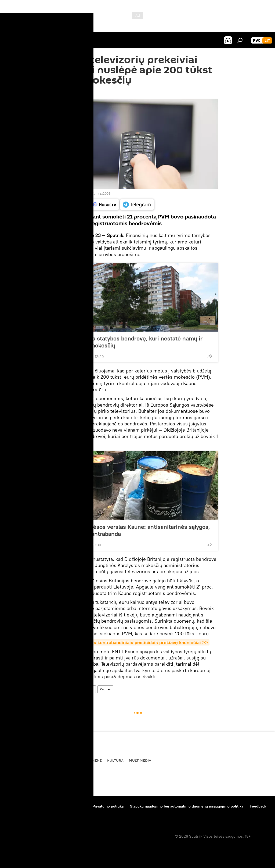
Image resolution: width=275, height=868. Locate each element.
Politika (39, 760)
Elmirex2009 (101, 193)
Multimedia (140, 760)
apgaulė (88, 689)
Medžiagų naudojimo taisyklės (61, 806)
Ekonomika (64, 760)
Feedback (258, 806)
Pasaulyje (16, 760)
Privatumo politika (108, 806)
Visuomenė (68, 689)
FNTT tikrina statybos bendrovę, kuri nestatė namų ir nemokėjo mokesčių (132, 342)
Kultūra (115, 760)
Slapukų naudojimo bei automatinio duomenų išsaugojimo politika (187, 806)
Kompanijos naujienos (25, 813)
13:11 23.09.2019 (71, 92)
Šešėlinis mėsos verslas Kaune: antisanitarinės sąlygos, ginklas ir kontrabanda (136, 530)
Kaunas (105, 689)
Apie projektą (17, 806)
